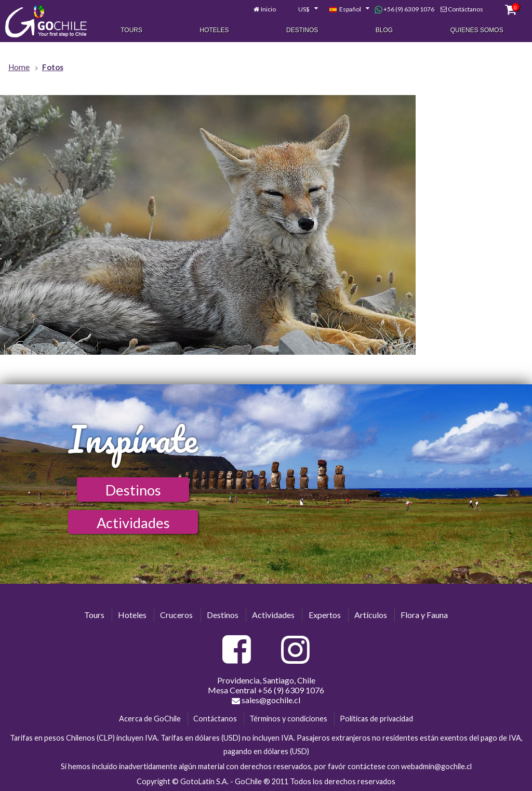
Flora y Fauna (424, 615)
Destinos (302, 30)
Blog (384, 30)
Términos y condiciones (288, 719)
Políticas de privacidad (376, 719)
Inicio (268, 9)
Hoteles (215, 30)
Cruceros (176, 615)
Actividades (133, 523)
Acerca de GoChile (150, 719)
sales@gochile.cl (266, 700)
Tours (131, 30)
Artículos (371, 615)
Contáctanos (465, 9)
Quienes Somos (477, 30)
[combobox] (302, 9)
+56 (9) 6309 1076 (404, 9)
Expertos (325, 615)
